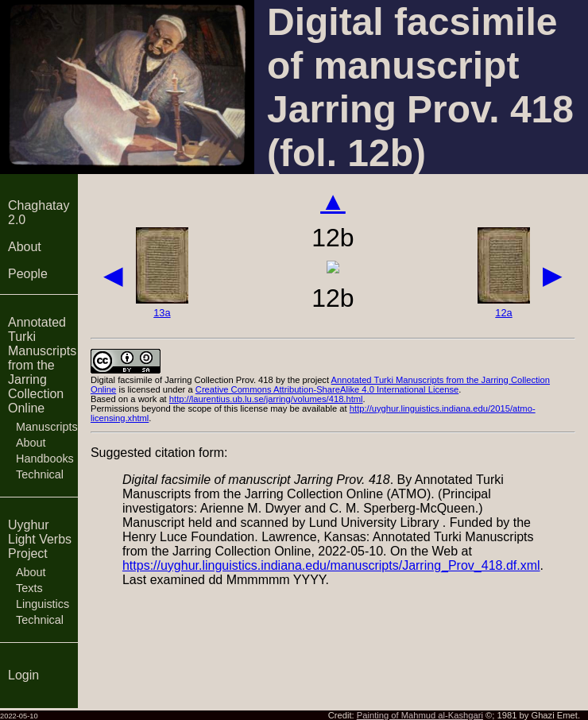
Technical (40, 474)
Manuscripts (47, 427)
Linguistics (43, 604)
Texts (29, 588)
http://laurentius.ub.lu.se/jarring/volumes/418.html (266, 399)
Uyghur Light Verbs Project (40, 539)
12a (503, 313)
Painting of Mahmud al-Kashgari (420, 715)
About (25, 247)
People (28, 274)
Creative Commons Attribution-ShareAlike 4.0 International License (327, 389)
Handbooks (45, 459)
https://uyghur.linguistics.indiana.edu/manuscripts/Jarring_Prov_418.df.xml (331, 565)
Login (23, 675)
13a (162, 313)
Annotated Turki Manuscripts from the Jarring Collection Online (42, 365)
